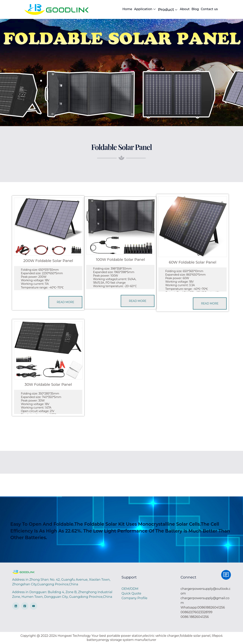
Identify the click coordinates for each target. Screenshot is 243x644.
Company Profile (134, 598)
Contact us (209, 9)
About (185, 9)
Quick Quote (131, 593)
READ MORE (65, 302)
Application (145, 9)
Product (168, 10)
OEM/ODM (130, 589)
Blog (195, 9)
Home (127, 9)
